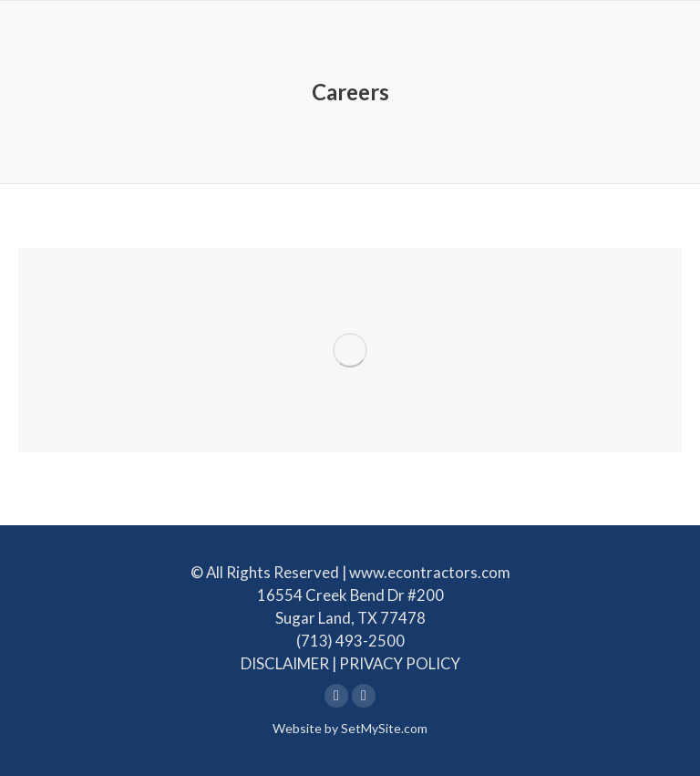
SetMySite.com (384, 728)
